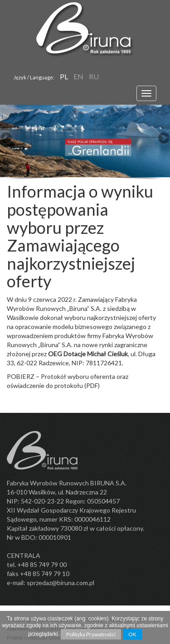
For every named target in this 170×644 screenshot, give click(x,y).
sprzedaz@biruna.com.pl (61, 583)
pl (64, 76)
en (78, 76)
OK (132, 634)
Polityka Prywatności (91, 634)
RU (94, 76)
